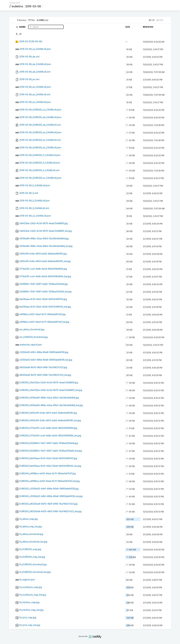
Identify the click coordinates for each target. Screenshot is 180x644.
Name (23, 27)
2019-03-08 (33, 6)
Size (128, 27)
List (152, 20)
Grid (160, 20)
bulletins (17, 6)
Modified (148, 27)
